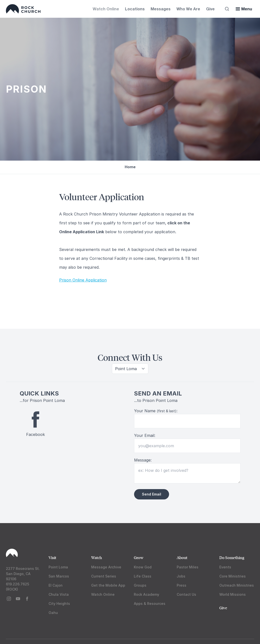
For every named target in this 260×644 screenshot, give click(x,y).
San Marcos (59, 576)
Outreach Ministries (237, 585)
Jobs (181, 576)
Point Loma (58, 567)
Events (225, 567)
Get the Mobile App (108, 585)
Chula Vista (59, 594)
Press (182, 585)
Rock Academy (147, 594)
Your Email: (145, 435)
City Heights (59, 603)
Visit (52, 557)
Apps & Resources (150, 603)
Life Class (143, 576)
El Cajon (56, 585)
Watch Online (106, 9)
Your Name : (156, 411)
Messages (161, 9)
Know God (143, 567)
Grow (139, 557)
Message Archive (106, 567)
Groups (140, 585)
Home (130, 167)
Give (210, 9)
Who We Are (188, 9)
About (182, 557)
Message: (143, 460)
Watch (97, 557)
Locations (135, 9)
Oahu (53, 613)
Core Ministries (233, 576)
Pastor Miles (188, 567)
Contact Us (186, 594)
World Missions (233, 594)
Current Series (104, 576)
